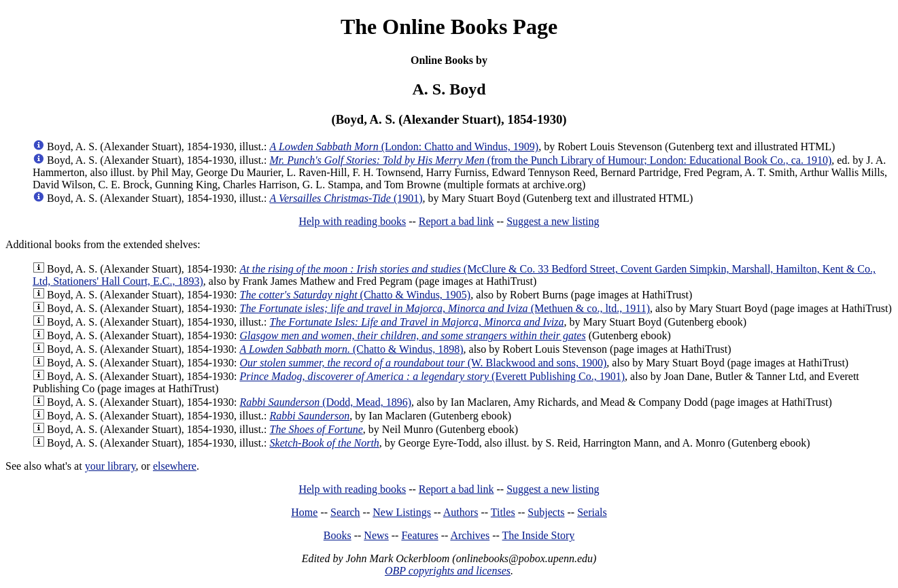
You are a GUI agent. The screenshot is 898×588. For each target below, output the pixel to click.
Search (345, 512)
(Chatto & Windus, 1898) (352, 349)
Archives (470, 535)
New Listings (402, 512)
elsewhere (175, 466)
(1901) (346, 198)
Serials (592, 512)
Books (338, 535)
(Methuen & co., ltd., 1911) (445, 308)
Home (304, 512)
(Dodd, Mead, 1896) (326, 402)
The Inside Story (539, 535)
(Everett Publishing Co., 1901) (433, 376)
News (376, 535)
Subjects (546, 512)
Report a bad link (456, 221)
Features (419, 535)
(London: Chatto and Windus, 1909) (404, 146)
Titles (503, 512)
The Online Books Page (449, 27)
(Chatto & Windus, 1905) (356, 295)
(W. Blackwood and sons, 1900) (424, 363)
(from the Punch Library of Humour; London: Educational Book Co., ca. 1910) (551, 160)
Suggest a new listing (553, 221)
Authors (461, 512)
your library (110, 466)
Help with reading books (352, 221)
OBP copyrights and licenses (448, 571)
